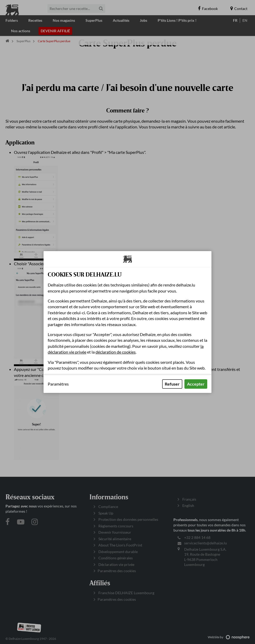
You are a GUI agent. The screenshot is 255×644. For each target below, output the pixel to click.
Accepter (196, 384)
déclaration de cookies (116, 352)
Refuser (172, 384)
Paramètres (58, 384)
